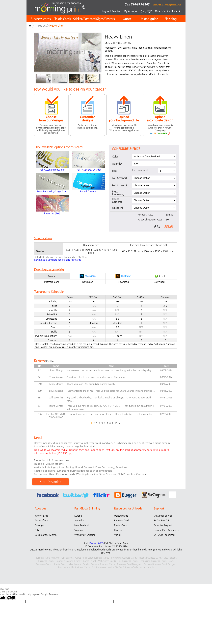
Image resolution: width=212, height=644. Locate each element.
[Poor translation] (11, 598)
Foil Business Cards (128, 561)
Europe (78, 516)
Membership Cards (79, 564)
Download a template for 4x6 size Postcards (58, 260)
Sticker (118, 535)
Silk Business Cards (80, 567)
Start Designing (51, 482)
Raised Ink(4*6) (52, 213)
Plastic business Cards (150, 558)
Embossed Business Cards (153, 561)
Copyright (40, 525)
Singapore (80, 530)
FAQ (156, 520)
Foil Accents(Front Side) (52, 170)
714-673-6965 (96, 543)
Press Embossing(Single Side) (52, 191)
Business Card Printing (47, 558)
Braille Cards (60, 564)
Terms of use (41, 520)
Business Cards (122, 520)
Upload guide (149, 19)
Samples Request (163, 525)
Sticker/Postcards (85, 19)
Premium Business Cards (124, 558)
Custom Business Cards (103, 564)
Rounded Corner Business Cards (72, 561)
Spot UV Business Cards (103, 561)
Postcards (119, 530)
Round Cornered (89, 191)
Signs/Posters (106, 19)
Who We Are (41, 516)
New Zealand (81, 525)
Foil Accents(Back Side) (89, 170)
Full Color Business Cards (96, 558)
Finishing (171, 19)
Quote (127, 19)
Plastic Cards (62, 19)
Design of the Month (46, 535)
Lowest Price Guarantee (167, 530)
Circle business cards (143, 567)
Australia (79, 520)
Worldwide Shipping (85, 535)
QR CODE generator (165, 535)
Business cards (41, 19)
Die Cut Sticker (122, 567)
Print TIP (165, 520)
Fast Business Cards (71, 558)
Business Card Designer (129, 564)
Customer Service (163, 516)
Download (88, 282)
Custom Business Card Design (159, 564)
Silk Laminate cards (102, 567)
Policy (38, 530)
